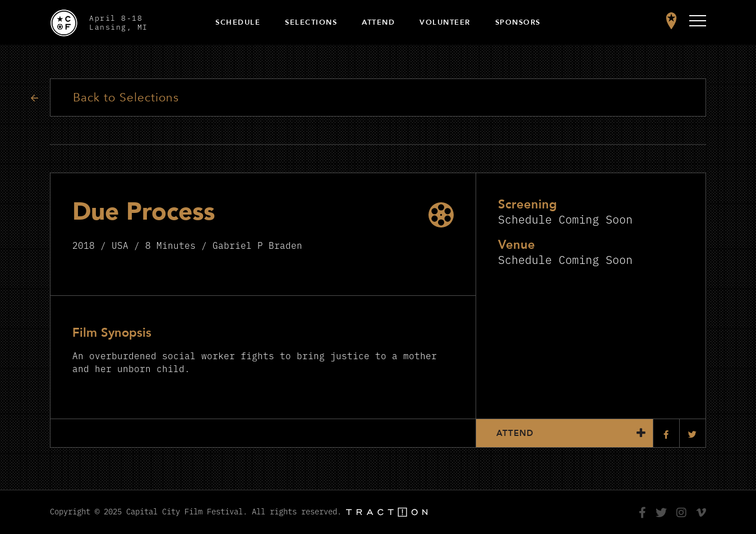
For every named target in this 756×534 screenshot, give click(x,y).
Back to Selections (126, 98)
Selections (311, 22)
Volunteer (445, 22)
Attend (378, 22)
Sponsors (518, 22)
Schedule (238, 22)
